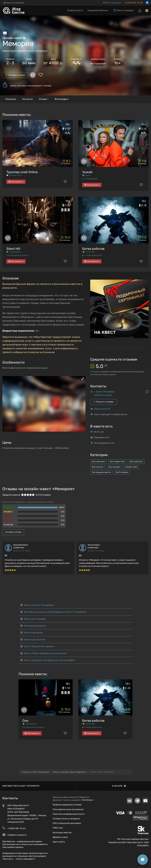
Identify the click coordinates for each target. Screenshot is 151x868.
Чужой (87, 172)
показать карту (103, 395)
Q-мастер (8, 525)
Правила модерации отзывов (67, 805)
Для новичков (98, 461)
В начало (119, 786)
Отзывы (44, 99)
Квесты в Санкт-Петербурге (37, 605)
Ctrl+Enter (87, 800)
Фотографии (62, 99)
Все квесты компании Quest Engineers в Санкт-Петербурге (54, 612)
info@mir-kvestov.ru (17, 835)
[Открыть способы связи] (143, 860)
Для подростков (117, 461)
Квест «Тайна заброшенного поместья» (44, 653)
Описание (11, 99)
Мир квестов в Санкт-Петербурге (21, 786)
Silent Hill (13, 249)
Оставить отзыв (13, 532)
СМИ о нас (58, 828)
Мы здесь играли (15, 75)
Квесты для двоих (32, 633)
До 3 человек (122, 472)
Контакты (28, 99)
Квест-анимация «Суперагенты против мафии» (48, 660)
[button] (83, 379)
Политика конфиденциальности (69, 814)
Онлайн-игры (131, 467)
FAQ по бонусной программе (67, 823)
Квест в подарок (123, 10)
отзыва (94, 372)
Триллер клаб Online (22, 172)
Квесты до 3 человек (33, 619)
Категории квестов (62, 833)
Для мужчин (98, 467)
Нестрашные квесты (101, 472)
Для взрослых (136, 461)
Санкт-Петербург (112, 3)
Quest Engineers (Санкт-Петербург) (29, 51)
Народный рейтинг (98, 10)
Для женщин (114, 467)
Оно (25, 721)
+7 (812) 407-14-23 (133, 3)
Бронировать (16, 182)
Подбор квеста (75, 10)
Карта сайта (59, 842)
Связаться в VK (102, 409)
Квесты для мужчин (33, 640)
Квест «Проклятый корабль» (38, 646)
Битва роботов (93, 249)
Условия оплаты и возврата (66, 819)
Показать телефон (104, 402)
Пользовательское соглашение (68, 809)
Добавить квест (60, 837)
